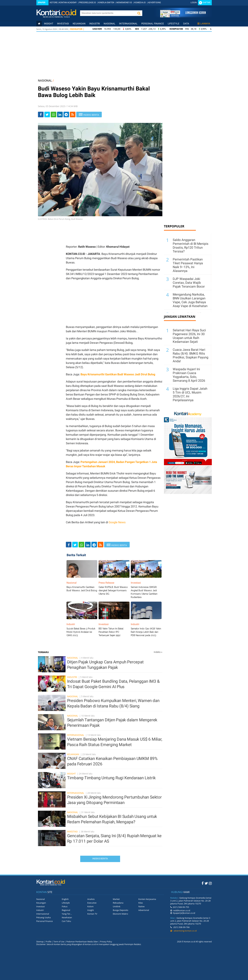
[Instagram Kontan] (210, 883)
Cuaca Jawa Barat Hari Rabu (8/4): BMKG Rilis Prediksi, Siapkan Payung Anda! (191, 355)
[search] (108, 13)
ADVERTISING (154, 2)
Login (194, 2)
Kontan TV (92, 914)
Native (142, 906)
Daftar (206, 2)
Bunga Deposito (121, 910)
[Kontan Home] (39, 24)
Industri (95, 24)
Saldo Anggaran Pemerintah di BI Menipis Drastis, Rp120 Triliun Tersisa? (191, 246)
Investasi (63, 24)
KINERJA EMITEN (106, 2)
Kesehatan (67, 917)
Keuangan (79, 24)
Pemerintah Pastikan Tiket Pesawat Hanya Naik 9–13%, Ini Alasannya (188, 265)
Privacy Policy (106, 942)
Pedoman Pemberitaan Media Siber (82, 942)
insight (49, 24)
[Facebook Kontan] (203, 883)
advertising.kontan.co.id (184, 931)
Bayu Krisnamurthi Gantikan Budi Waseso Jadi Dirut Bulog (118, 374)
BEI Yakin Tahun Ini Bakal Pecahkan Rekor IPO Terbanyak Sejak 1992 (111, 632)
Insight (71, 774)
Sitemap (40, 942)
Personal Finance (153, 24)
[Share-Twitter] (47, 115)
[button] (139, 13)
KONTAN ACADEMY (68, 2)
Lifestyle (174, 24)
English (65, 899)
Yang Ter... (67, 914)
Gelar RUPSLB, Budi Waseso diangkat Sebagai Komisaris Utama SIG (113, 590)
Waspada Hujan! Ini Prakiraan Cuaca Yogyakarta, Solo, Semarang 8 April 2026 (189, 375)
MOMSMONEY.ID (124, 2)
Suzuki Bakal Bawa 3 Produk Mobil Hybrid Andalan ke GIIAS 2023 (81, 632)
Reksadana (118, 903)
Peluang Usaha (44, 917)
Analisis (91, 899)
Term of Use (59, 942)
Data (186, 24)
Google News (117, 522)
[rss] (73, 115)
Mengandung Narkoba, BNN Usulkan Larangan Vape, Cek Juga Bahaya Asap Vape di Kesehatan (190, 300)
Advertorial (144, 910)
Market (116, 899)
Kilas (141, 903)
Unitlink (117, 906)
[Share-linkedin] (60, 115)
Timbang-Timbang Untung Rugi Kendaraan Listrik (111, 778)
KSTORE (54, 2)
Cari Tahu (67, 921)
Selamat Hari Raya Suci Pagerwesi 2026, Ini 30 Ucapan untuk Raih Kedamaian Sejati (189, 336)
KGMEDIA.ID (140, 2)
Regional (66, 910)
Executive (92, 903)
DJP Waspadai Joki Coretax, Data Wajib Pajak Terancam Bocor (189, 283)
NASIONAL (45, 81)
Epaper (42, 2)
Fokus (65, 906)
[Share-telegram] (66, 115)
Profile (48, 942)
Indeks (158, 652)
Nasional (109, 24)
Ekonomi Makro (120, 914)
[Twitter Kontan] (206, 883)
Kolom (91, 906)
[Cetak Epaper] (183, 17)
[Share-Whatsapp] (54, 115)
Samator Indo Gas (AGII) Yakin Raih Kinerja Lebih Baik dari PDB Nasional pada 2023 (146, 632)
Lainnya (204, 24)
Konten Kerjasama (147, 899)
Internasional (128, 24)
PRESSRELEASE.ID (87, 2)
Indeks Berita (100, 859)
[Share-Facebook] (41, 115)
